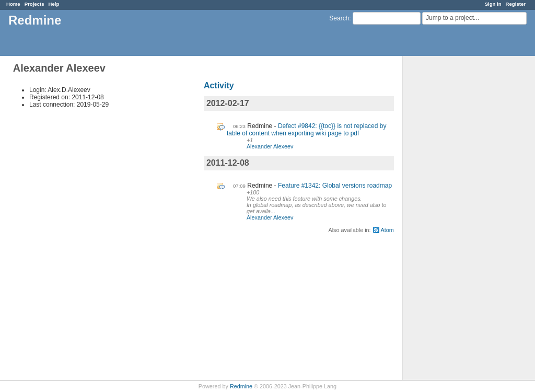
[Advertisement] (455, 220)
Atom (387, 230)
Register (516, 4)
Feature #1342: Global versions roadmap (335, 186)
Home (13, 4)
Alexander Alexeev (270, 146)
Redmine (241, 386)
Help (54, 4)
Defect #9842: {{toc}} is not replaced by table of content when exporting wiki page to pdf (307, 130)
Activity (219, 85)
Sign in (493, 4)
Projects (34, 4)
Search (339, 18)
